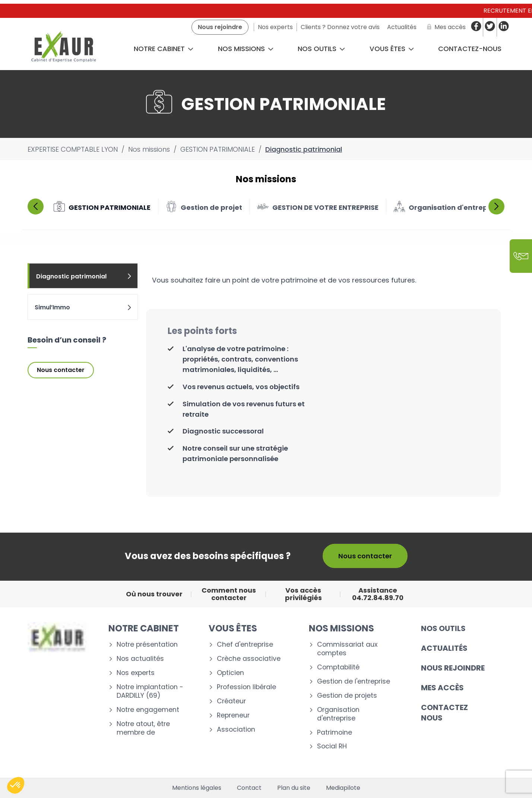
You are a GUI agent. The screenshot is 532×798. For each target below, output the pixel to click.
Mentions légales (197, 788)
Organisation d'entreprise (338, 714)
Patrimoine (335, 733)
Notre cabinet (164, 49)
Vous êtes (392, 49)
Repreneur (233, 715)
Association (236, 730)
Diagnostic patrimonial (84, 276)
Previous (36, 206)
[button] (16, 785)
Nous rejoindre (453, 668)
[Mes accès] (445, 27)
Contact (249, 788)
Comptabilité (338, 667)
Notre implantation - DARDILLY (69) (150, 691)
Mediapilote (343, 788)
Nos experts (136, 673)
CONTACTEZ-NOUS (470, 49)
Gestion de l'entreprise (354, 682)
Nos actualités (140, 659)
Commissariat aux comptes (347, 649)
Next (496, 206)
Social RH (332, 746)
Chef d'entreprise (245, 645)
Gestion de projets (347, 696)
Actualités (444, 648)
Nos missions (246, 49)
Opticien (230, 673)
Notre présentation (147, 645)
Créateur (231, 701)
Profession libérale (246, 687)
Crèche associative (249, 659)
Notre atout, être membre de (143, 728)
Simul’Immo (83, 307)
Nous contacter (61, 370)
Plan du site (294, 788)
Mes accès (442, 688)
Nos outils (321, 49)
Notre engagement (148, 710)
